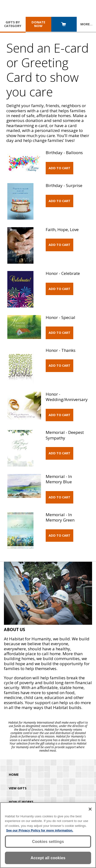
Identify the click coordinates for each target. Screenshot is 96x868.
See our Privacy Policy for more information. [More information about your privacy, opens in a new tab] (40, 830)
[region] (48, 835)
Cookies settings (48, 842)
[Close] (90, 809)
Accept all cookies (48, 858)
